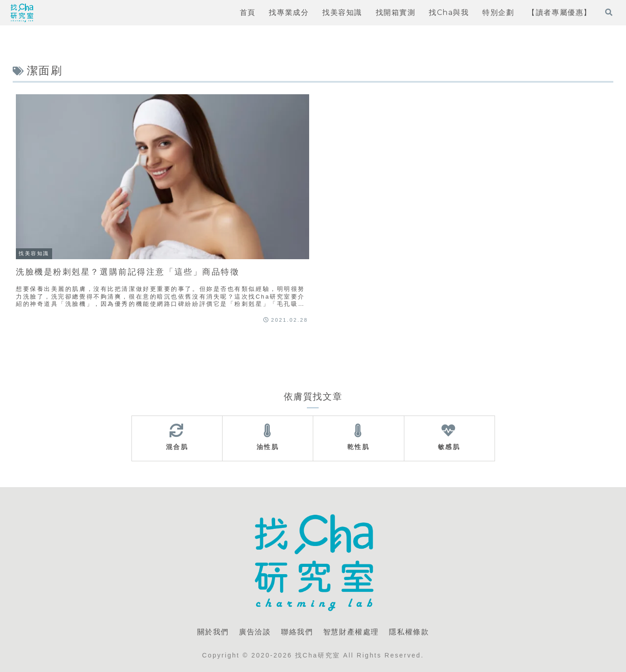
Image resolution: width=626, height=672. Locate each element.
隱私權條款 (409, 632)
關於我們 (213, 632)
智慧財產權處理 (351, 632)
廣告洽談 (255, 632)
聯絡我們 (297, 632)
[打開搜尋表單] (609, 12)
